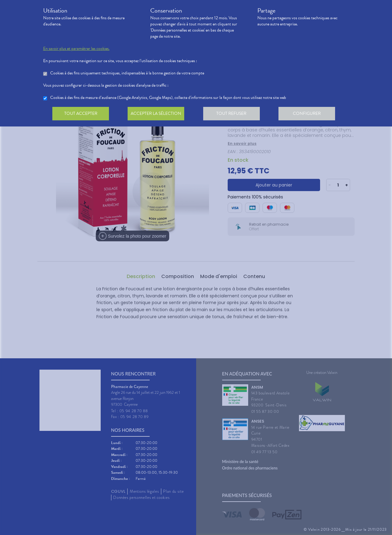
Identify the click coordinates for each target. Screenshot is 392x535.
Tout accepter (81, 115)
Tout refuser (234, 115)
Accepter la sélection (158, 115)
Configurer (311, 115)
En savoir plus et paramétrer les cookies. (76, 49)
